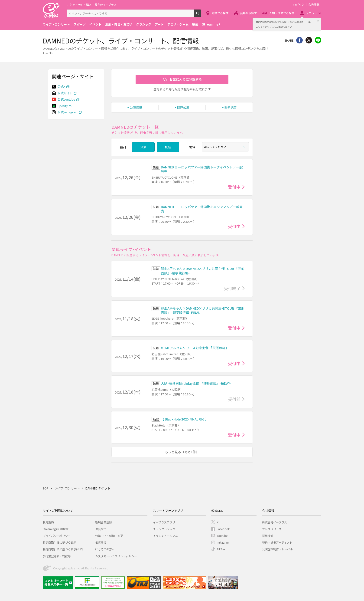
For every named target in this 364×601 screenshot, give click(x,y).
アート (159, 24)
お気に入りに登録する (186, 79)
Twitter (309, 40)
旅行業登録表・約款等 (57, 556)
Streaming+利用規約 (56, 529)
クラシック (144, 24)
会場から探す (248, 13)
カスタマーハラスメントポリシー (116, 556)
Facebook (223, 529)
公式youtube (66, 99)
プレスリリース (272, 529)
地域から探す (220, 13)
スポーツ (80, 24)
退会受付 (101, 529)
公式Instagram (68, 112)
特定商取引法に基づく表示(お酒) (63, 549)
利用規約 (48, 522)
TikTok (221, 549)
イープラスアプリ (164, 522)
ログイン (299, 4)
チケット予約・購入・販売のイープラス (92, 5)
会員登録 (314, 4)
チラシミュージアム (165, 536)
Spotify (63, 106)
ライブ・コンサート (56, 24)
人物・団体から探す (282, 13)
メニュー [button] (312, 13)
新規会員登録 (104, 522)
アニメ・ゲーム (178, 24)
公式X (61, 87)
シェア (299, 40)
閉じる (318, 21)
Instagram (223, 542)
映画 (195, 24)
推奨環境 (101, 542)
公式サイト (65, 93)
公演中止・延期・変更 (109, 536)
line (318, 40)
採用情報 (268, 536)
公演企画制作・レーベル (277, 549)
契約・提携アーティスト (277, 542)
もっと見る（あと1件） (182, 452)
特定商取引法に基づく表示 (59, 542)
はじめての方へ (105, 549)
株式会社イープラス (275, 522)
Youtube (222, 536)
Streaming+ (211, 24)
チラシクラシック (164, 529)
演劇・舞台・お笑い (119, 24)
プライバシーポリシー (57, 536)
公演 (143, 147)
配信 (168, 147)
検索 (201, 15)
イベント (95, 24)
